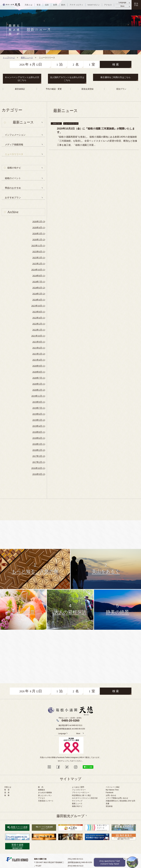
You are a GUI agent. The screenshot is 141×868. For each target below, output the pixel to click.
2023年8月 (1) (39, 312)
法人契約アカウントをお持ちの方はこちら (67, 79)
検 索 (116, 64)
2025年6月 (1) (39, 252)
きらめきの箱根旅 (45, 793)
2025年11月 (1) (38, 246)
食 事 (7, 795)
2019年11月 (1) (38, 396)
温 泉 (7, 793)
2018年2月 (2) (39, 450)
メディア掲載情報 (14, 145)
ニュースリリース (14, 154)
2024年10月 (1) (38, 270)
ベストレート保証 (113, 787)
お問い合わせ (111, 795)
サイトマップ (77, 801)
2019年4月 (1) (39, 426)
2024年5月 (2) (39, 294)
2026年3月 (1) (39, 234)
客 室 (7, 790)
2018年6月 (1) (39, 438)
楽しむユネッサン (45, 795)
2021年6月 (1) (39, 348)
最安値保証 (20, 89)
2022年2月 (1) (39, 324)
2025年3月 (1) (39, 258)
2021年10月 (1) (38, 336)
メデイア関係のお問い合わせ (117, 798)
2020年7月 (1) (39, 378)
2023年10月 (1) (38, 306)
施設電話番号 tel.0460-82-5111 (70, 725)
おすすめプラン (13, 198)
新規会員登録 (87, 89)
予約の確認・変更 (54, 89)
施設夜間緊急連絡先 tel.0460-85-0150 (70, 729)
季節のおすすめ (13, 188)
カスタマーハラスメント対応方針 (85, 798)
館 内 (41, 787)
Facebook (110, 793)
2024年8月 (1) (39, 276)
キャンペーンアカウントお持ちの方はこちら (22, 79)
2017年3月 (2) (39, 456)
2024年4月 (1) (39, 300)
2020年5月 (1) (39, 384)
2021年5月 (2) (39, 354)
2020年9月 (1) (39, 366)
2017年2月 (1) (39, 462)
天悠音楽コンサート (46, 801)
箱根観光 (42, 790)
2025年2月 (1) (39, 264)
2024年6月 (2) (39, 288)
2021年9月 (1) (39, 342)
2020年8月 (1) (39, 372)
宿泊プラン (121, 89)
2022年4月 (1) (39, 318)
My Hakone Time (112, 790)
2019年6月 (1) (39, 414)
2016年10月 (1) (38, 468)
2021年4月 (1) (39, 360)
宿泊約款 (109, 806)
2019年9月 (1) (39, 402)
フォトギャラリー (79, 790)
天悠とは (8, 787)
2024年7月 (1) (39, 282)
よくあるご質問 (78, 787)
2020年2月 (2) (39, 390)
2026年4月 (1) (39, 228)
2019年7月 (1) (39, 408)
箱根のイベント (13, 178)
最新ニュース (77, 804)
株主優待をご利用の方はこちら (116, 77)
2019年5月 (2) (39, 420)
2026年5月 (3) (39, 222)
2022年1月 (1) (39, 330)
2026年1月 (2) (39, 240)
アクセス (42, 798)
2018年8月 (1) (39, 432)
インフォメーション (15, 135)
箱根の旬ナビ (14, 168)
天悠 (11, 5)
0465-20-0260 (70, 720)
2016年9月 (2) (39, 474)
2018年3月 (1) (39, 444)
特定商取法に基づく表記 (81, 795)
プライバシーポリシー (81, 793)
